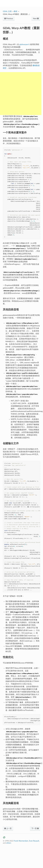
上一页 (8, 828)
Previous (9, 19)
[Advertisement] (21, 94)
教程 (16, 11)
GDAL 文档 (7, 11)
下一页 (35, 828)
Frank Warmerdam (21, 841)
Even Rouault (34, 841)
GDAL (23, 3)
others (9, 843)
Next (36, 19)
